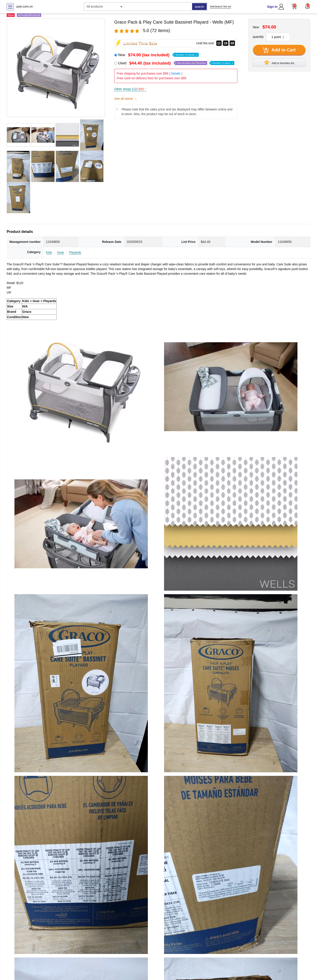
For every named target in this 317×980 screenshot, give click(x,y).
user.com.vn (24, 6)
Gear (61, 252)
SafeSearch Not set (220, 6)
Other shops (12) (130, 89)
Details (176, 73)
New (158, 55)
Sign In (272, 7)
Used (176, 63)
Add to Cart (279, 50)
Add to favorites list (279, 62)
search (199, 7)
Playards (75, 252)
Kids (49, 252)
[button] (307, 6)
